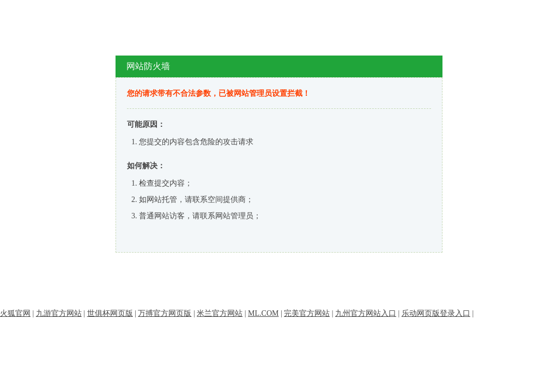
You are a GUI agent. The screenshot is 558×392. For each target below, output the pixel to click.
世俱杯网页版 (110, 313)
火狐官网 (15, 313)
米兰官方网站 (220, 313)
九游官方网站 (59, 313)
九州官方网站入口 (366, 313)
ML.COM (263, 313)
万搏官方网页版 (165, 313)
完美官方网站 (307, 313)
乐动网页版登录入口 (436, 313)
